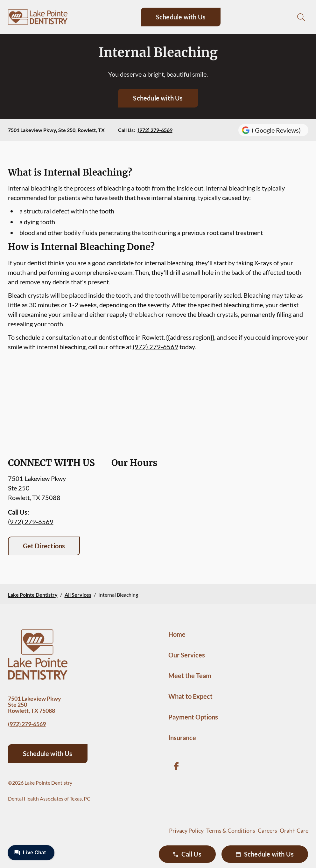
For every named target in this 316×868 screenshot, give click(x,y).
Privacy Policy (186, 830)
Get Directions (44, 546)
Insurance (182, 738)
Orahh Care (294, 830)
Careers (267, 830)
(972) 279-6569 (155, 130)
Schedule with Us (181, 17)
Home (177, 634)
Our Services (187, 655)
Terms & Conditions (231, 830)
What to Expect (190, 696)
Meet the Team (190, 676)
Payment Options (193, 717)
